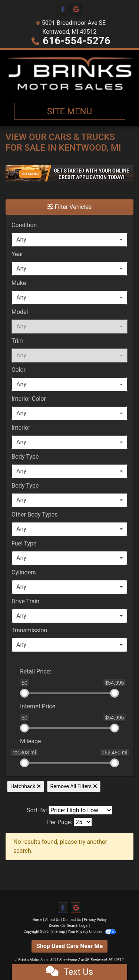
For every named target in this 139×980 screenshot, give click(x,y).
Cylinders (24, 572)
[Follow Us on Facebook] (63, 9)
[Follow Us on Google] (76, 9)
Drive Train (25, 601)
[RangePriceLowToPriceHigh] (15, 668)
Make (19, 283)
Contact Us (72, 920)
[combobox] (69, 240)
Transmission (29, 630)
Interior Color (29, 399)
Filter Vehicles (70, 207)
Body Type (25, 457)
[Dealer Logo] (69, 73)
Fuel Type (24, 543)
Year (17, 254)
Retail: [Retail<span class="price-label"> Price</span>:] (36, 671)
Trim (17, 341)
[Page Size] (83, 822)
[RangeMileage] (15, 738)
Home (37, 920)
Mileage (30, 741)
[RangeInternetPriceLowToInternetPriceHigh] (15, 703)
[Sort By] (80, 810)
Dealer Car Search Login (69, 926)
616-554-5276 (77, 41)
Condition (24, 225)
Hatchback (26, 786)
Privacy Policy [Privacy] (95, 920)
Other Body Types (35, 514)
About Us (53, 920)
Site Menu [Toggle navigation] (70, 111)
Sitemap (58, 932)
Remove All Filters (74, 786)
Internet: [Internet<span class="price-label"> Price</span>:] (38, 706)
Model (20, 312)
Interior (21, 428)
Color (19, 370)
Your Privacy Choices (92, 932)
